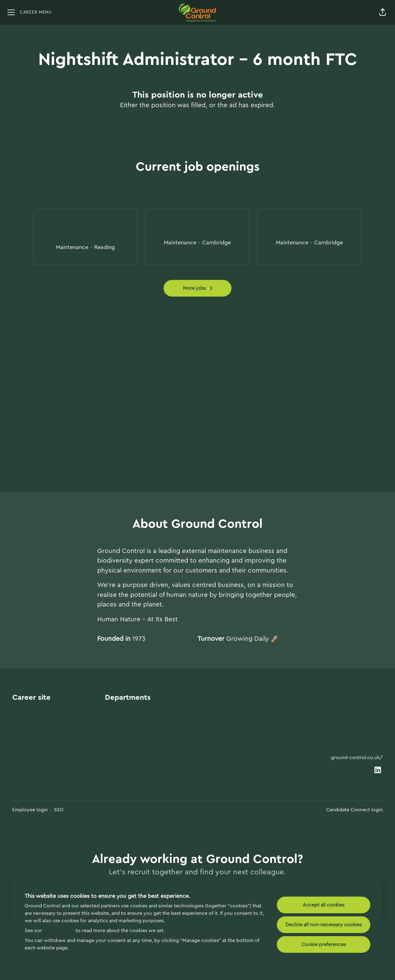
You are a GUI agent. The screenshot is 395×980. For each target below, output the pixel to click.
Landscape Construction (136, 762)
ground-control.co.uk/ (357, 758)
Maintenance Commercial (137, 720)
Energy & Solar (124, 752)
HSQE (112, 772)
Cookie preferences (324, 944)
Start (19, 710)
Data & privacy (31, 741)
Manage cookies (33, 753)
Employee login (30, 810)
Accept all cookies (324, 905)
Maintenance (121, 710)
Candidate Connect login (354, 810)
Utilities (114, 741)
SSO (59, 810)
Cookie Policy (59, 931)
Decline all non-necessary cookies (324, 925)
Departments (29, 720)
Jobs (18, 731)
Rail (109, 731)
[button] (383, 12)
